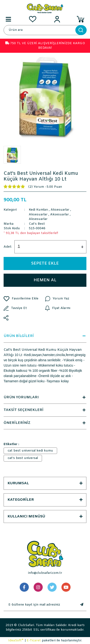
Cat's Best (37, 224)
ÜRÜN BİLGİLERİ (45, 336)
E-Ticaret (34, 641)
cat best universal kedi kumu (30, 451)
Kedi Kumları (38, 210)
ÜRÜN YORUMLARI (45, 397)
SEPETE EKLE (45, 263)
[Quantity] (50, 247)
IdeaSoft (16, 640)
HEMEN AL (45, 280)
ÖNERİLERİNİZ (45, 423)
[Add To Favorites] (24, 299)
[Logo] (45, 8)
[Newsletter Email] (40, 605)
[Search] (45, 30)
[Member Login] (57, 19)
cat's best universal (23, 458)
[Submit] (82, 605)
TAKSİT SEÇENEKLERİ (45, 410)
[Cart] (82, 19)
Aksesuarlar (60, 210)
